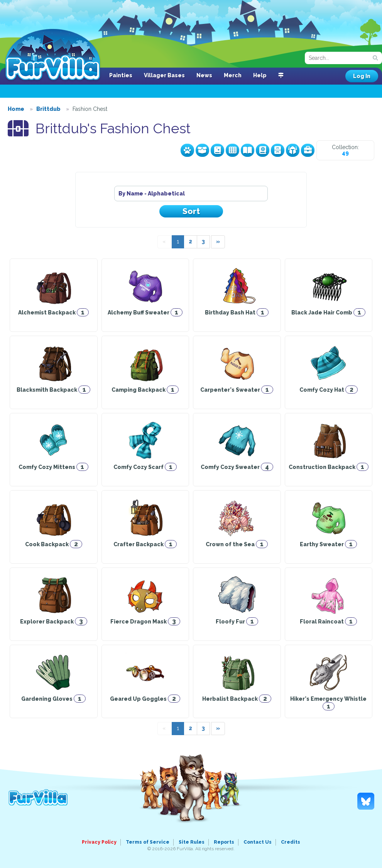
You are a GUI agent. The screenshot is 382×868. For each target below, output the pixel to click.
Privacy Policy (99, 842)
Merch (233, 75)
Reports (224, 842)
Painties (121, 75)
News (204, 75)
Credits (291, 842)
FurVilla (53, 55)
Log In (362, 76)
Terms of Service (148, 842)
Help (260, 75)
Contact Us (258, 842)
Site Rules (192, 842)
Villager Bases (164, 75)
